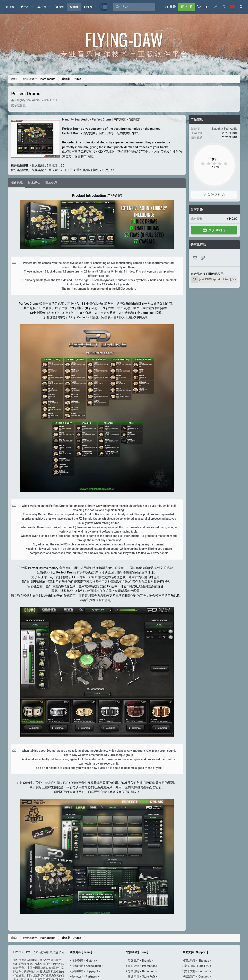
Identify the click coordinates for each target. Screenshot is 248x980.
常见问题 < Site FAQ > (198, 966)
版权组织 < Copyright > (86, 971)
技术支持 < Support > (197, 971)
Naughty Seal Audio (27, 100)
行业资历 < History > (84, 961)
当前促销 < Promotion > (142, 966)
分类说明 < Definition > (142, 971)
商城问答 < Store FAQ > (142, 977)
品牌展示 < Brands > (140, 961)
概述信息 (17, 183)
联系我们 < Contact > (197, 977)
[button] (32, 7)
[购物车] (199, 7)
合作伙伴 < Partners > (85, 977)
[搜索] (138, 7)
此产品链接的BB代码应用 (207, 274)
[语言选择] (232, 7)
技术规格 (34, 183)
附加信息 (51, 183)
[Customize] (207, 7)
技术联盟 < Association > (87, 966)
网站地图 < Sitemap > (197, 961)
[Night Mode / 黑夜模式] (224, 7)
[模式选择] (216, 7)
